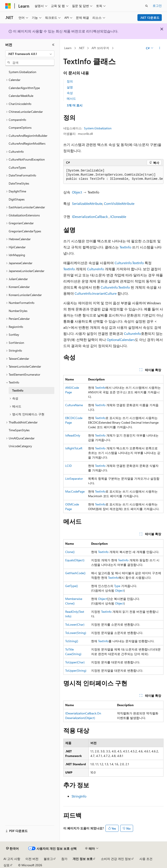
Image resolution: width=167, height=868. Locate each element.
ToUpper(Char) (75, 662)
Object (77, 192)
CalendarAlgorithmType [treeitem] (24, 88)
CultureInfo (95, 269)
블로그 (48, 859)
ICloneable (118, 217)
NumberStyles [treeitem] (18, 311)
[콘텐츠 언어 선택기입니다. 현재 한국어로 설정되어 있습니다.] (12, 849)
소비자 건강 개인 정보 (116, 859)
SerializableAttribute (87, 203)
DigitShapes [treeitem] (17, 199)
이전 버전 (32, 859)
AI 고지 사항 (12, 859)
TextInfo (125, 247)
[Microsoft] (8, 6)
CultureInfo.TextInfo (129, 263)
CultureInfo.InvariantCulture (96, 293)
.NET (81, 48)
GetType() (72, 586)
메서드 (71, 98)
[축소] (53, 45)
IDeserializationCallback (90, 217)
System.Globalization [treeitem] (23, 72)
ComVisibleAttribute (119, 203)
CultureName (74, 405)
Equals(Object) (75, 560)
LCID (68, 466)
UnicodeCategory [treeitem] (20, 446)
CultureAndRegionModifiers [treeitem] (27, 143)
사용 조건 (146, 859)
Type (117, 586)
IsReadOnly (73, 435)
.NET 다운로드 (150, 18)
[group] (113, 175)
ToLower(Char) (75, 624)
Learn (68, 48)
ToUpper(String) (76, 670)
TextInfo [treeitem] (18, 390)
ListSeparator (74, 479)
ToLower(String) (76, 633)
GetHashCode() (75, 573)
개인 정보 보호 (83, 859)
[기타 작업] (160, 48)
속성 (70, 93)
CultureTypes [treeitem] (17, 167)
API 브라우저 (100, 48)
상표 (7, 865)
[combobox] (30, 54)
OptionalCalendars (121, 340)
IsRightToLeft (74, 448)
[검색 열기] (147, 6)
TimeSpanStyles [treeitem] (19, 430)
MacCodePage (75, 491)
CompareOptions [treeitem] (20, 128)
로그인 (157, 6)
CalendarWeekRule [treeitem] (21, 96)
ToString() (72, 641)
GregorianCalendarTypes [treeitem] (25, 231)
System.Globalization (98, 128)
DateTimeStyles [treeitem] (19, 183)
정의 (70, 81)
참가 (64, 859)
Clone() (70, 552)
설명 (70, 87)
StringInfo (79, 796)
